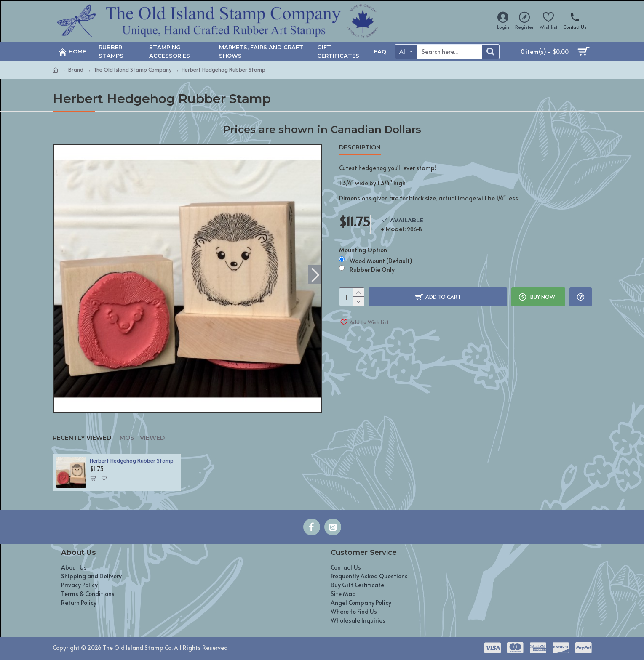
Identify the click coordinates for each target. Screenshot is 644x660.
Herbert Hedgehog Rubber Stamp (132, 461)
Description (360, 148)
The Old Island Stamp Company (132, 69)
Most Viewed (142, 438)
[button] (316, 274)
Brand (76, 69)
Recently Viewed (82, 438)
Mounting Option (363, 250)
